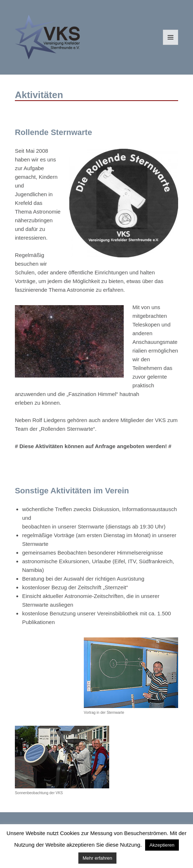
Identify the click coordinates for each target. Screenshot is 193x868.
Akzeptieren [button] (162, 845)
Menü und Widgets (171, 45)
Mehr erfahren (98, 858)
